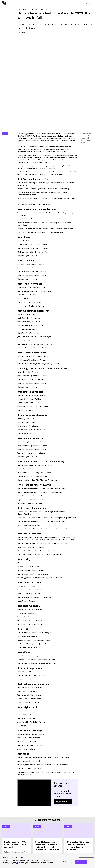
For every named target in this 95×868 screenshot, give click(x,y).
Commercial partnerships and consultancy (13, 801)
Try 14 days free (63, 710)
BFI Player (6, 816)
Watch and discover (23, 9)
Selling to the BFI (8, 796)
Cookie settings (68, 862)
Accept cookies (82, 862)
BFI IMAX (68, 816)
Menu (89, 3)
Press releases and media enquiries (77, 784)
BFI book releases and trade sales (14, 792)
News (46, 9)
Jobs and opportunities (73, 788)
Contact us (68, 792)
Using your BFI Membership (43, 788)
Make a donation (39, 800)
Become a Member (40, 780)
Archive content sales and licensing (14, 784)
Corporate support (40, 792)
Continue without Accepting (86, 857)
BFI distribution (8, 780)
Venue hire (6, 788)
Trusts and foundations (42, 796)
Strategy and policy (71, 780)
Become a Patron (39, 784)
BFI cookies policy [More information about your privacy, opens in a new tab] (22, 864)
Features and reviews (37, 9)
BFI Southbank (39, 816)
